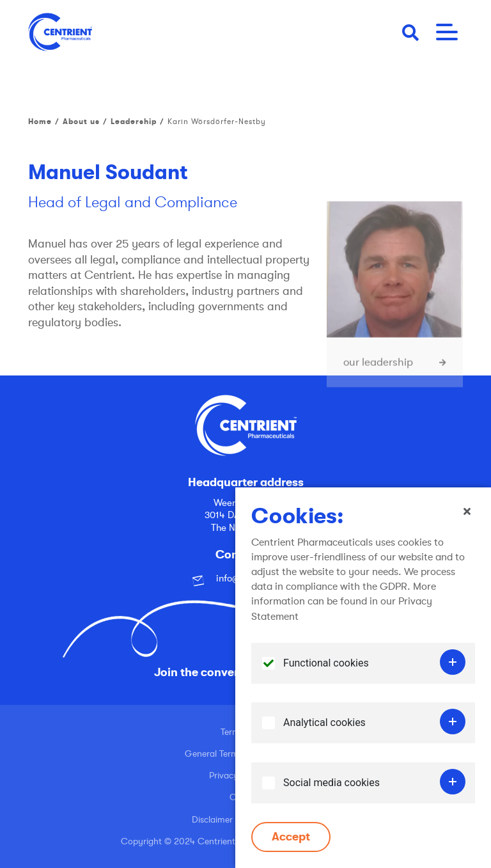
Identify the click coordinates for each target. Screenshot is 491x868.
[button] (410, 32)
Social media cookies (331, 793)
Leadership (134, 122)
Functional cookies (326, 673)
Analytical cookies (324, 733)
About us (81, 122)
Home (40, 122)
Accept (291, 847)
